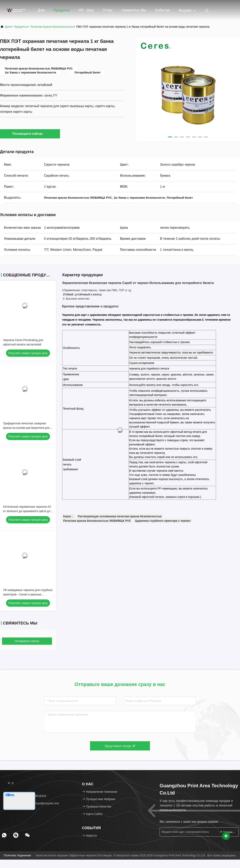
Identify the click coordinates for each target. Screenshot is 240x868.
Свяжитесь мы (134, 10)
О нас (107, 10)
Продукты (61, 10)
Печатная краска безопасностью (51, 27)
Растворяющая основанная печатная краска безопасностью (120, 516)
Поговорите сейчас (30, 134)
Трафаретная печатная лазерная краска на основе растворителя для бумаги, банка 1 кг (26, 428)
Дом (41, 10)
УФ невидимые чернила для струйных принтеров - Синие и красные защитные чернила (28, 594)
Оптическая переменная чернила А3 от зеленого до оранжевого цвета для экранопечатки (27, 511)
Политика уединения (17, 855)
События (162, 10)
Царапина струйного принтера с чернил (163, 521)
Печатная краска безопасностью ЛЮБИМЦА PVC (97, 521)
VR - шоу (86, 10)
